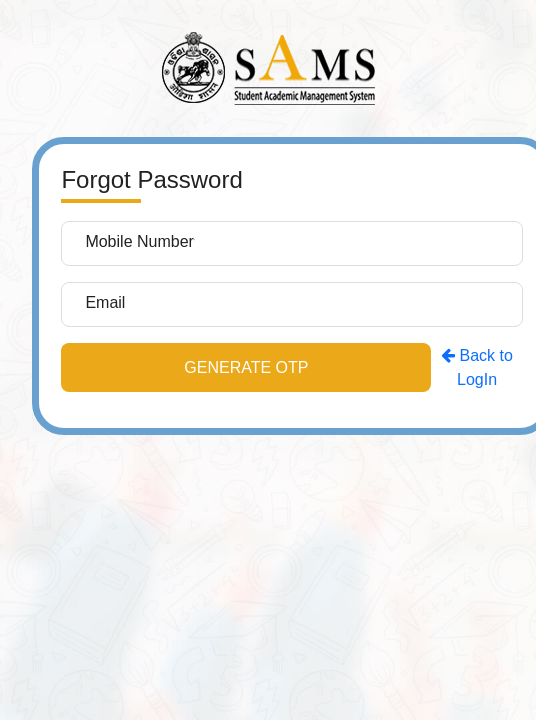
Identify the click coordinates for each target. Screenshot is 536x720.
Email (105, 302)
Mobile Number (139, 241)
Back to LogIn (477, 367)
